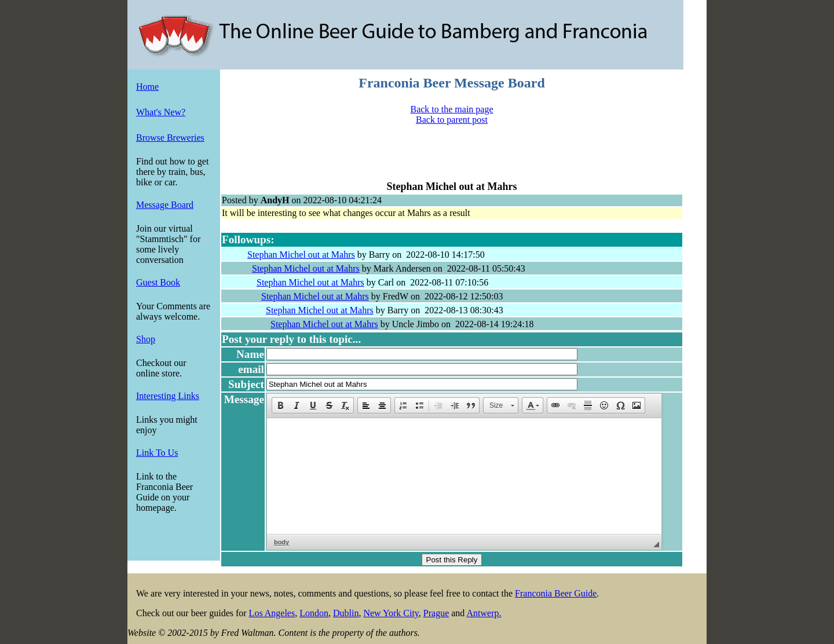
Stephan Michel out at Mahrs (301, 255)
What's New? (161, 112)
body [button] (281, 542)
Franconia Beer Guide (556, 593)
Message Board (165, 205)
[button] (280, 405)
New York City (391, 613)
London (314, 613)
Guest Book (158, 282)
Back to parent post (452, 120)
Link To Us (157, 453)
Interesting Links (168, 396)
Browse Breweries (170, 138)
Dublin (346, 613)
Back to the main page (451, 109)
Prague (436, 613)
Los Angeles (272, 613)
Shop (146, 339)
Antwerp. (484, 613)
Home (147, 87)
